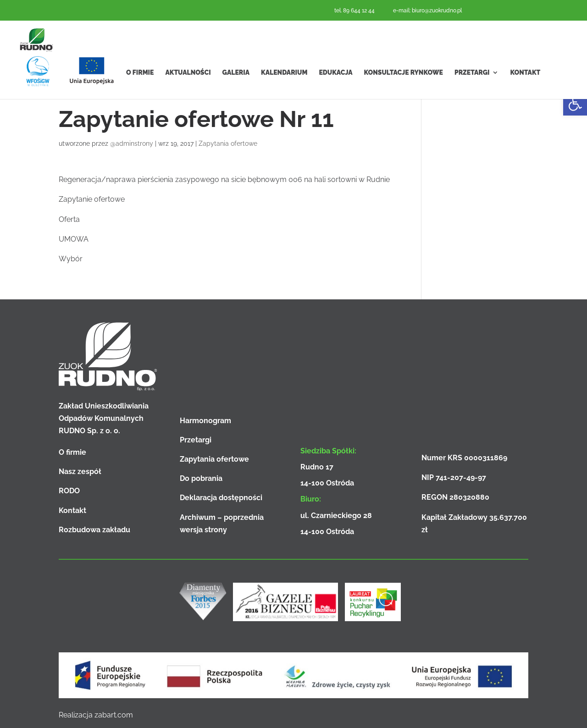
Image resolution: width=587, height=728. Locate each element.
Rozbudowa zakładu (94, 530)
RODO (69, 491)
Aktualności (188, 91)
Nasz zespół (80, 472)
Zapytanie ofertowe (92, 199)
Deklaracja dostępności (221, 498)
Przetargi (472, 91)
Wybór (71, 259)
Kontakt (525, 91)
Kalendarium (284, 91)
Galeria (236, 91)
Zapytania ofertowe (228, 143)
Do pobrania (201, 478)
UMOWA (74, 239)
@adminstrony (132, 143)
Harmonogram (205, 421)
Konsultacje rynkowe (404, 91)
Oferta (69, 219)
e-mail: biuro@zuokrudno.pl (427, 11)
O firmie (140, 91)
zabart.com (114, 715)
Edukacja (335, 91)
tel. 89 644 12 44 (354, 11)
